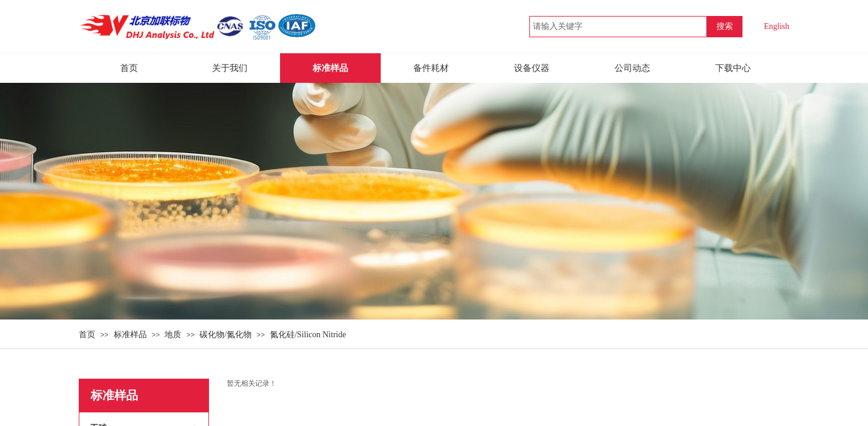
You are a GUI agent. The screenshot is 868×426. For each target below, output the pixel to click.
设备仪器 (532, 68)
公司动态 (632, 68)
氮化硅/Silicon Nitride (308, 335)
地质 (173, 335)
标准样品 (130, 335)
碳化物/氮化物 (226, 335)
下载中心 (733, 68)
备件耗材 (431, 68)
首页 (87, 335)
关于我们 (230, 68)
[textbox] (618, 27)
